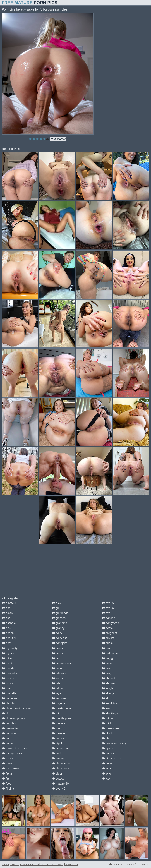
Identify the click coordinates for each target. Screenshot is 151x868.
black (7, 663)
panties (108, 618)
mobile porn (61, 718)
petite (107, 628)
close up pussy (13, 718)
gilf (56, 608)
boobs (8, 678)
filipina (8, 789)
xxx (106, 779)
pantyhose (110, 623)
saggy (108, 658)
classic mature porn (16, 708)
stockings (110, 713)
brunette (9, 693)
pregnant (109, 633)
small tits (109, 703)
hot (56, 658)
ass (6, 618)
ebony (8, 758)
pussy (107, 643)
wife (106, 774)
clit (6, 713)
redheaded (111, 653)
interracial (60, 673)
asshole (9, 623)
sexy (107, 673)
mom (57, 728)
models (58, 723)
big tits (8, 653)
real (106, 648)
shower (108, 683)
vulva (107, 763)
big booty (10, 648)
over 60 (109, 608)
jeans (57, 678)
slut (106, 698)
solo (106, 708)
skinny (108, 693)
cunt (7, 738)
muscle (58, 733)
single (107, 688)
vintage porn (112, 758)
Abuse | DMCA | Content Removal (21, 864)
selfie (107, 663)
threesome (111, 728)
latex (57, 683)
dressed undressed (16, 748)
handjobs (60, 643)
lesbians (59, 698)
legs (56, 693)
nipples (58, 743)
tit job (107, 733)
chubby (8, 703)
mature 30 (60, 784)
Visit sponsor (58, 139)
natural (58, 738)
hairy (57, 633)
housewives (61, 663)
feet (6, 784)
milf (56, 713)
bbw (6, 628)
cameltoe (10, 698)
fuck (56, 603)
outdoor (59, 779)
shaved (108, 678)
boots (7, 683)
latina (57, 688)
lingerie (58, 703)
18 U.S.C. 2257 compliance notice (59, 864)
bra (6, 688)
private (108, 638)
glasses (59, 618)
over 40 (59, 789)
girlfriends (60, 613)
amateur (9, 603)
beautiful (9, 638)
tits (106, 738)
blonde (8, 668)
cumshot (9, 733)
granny (58, 628)
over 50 (109, 603)
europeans (11, 769)
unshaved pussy (114, 743)
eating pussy (12, 753)
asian (7, 613)
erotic (7, 763)
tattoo (107, 718)
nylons (58, 758)
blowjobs (9, 673)
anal (7, 608)
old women (61, 769)
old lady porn (62, 763)
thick (107, 723)
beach (8, 633)
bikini (7, 658)
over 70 (109, 613)
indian (58, 668)
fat (5, 779)
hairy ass (59, 638)
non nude (60, 748)
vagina (108, 753)
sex (106, 668)
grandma (59, 623)
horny (57, 653)
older (57, 774)
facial (7, 774)
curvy (7, 743)
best (7, 643)
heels (57, 648)
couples (9, 723)
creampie (10, 728)
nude (57, 753)
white (107, 769)
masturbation (62, 708)
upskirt (108, 748)
